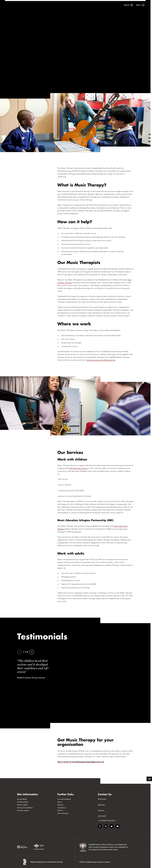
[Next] (32, 652)
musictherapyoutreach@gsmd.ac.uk (101, 360)
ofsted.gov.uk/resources (79, 468)
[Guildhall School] (17, 5)
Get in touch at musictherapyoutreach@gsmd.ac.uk (81, 762)
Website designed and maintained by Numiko (47, 862)
